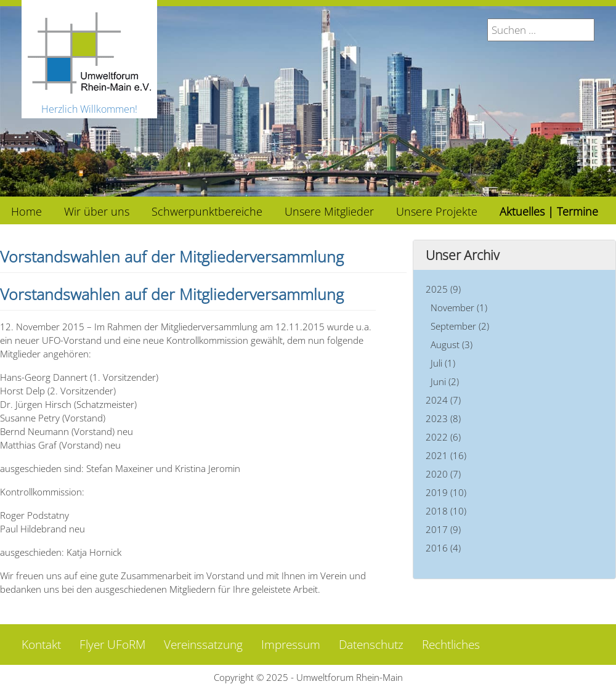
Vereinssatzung (203, 645)
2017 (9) (443, 529)
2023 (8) (443, 418)
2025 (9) (443, 289)
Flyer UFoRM (112, 645)
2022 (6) (443, 437)
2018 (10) (446, 511)
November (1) (459, 307)
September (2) (460, 326)
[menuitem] (26, 210)
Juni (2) (445, 381)
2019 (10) (446, 492)
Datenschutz (371, 645)
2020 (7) (443, 474)
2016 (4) (443, 548)
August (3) (452, 344)
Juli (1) (443, 363)
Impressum (291, 645)
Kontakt (41, 645)
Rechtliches (451, 645)
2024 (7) (443, 400)
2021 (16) (446, 455)
